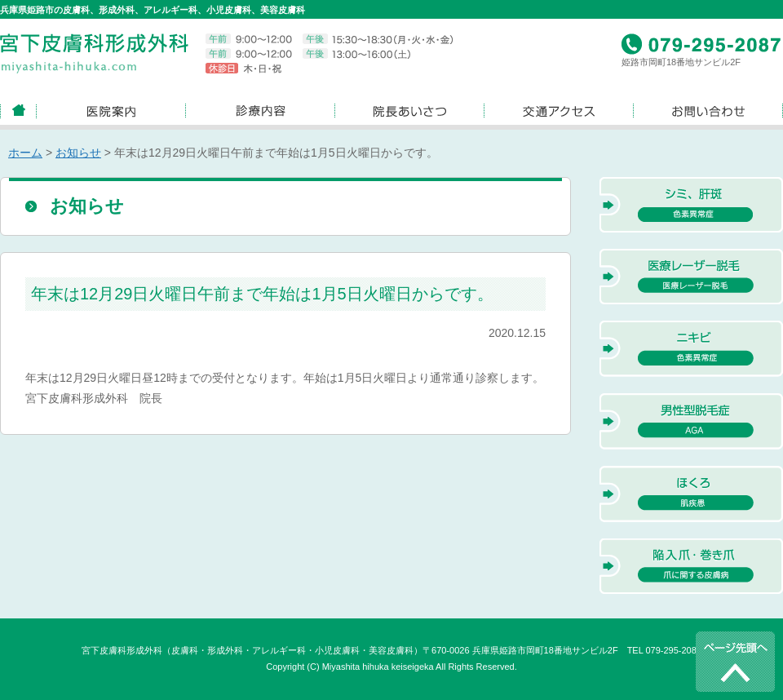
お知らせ (78, 153)
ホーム (25, 153)
